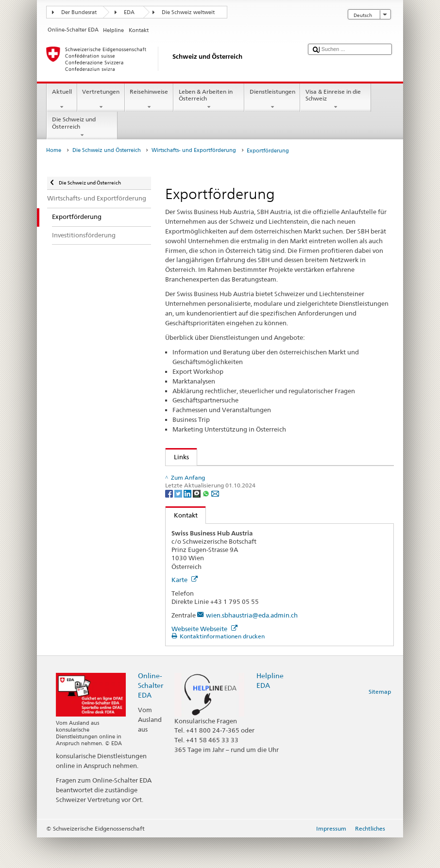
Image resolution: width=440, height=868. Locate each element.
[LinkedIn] (188, 523)
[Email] (215, 523)
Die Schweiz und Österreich (82, 127)
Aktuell (62, 100)
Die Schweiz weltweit (188, 12)
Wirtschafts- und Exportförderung (194, 150)
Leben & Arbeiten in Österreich (209, 100)
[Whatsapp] (207, 523)
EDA (129, 12)
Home (54, 150)
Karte (185, 610)
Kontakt (182, 545)
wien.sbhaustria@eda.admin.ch (252, 645)
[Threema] (197, 523)
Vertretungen (101, 100)
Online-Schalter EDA (151, 715)
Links (177, 457)
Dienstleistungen (272, 100)
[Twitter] (179, 523)
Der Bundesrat (79, 12)
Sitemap (380, 722)
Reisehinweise (149, 100)
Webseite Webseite (204, 659)
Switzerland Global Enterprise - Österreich (237, 485)
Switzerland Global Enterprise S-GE (227, 475)
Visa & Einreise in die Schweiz (336, 100)
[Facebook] (170, 523)
